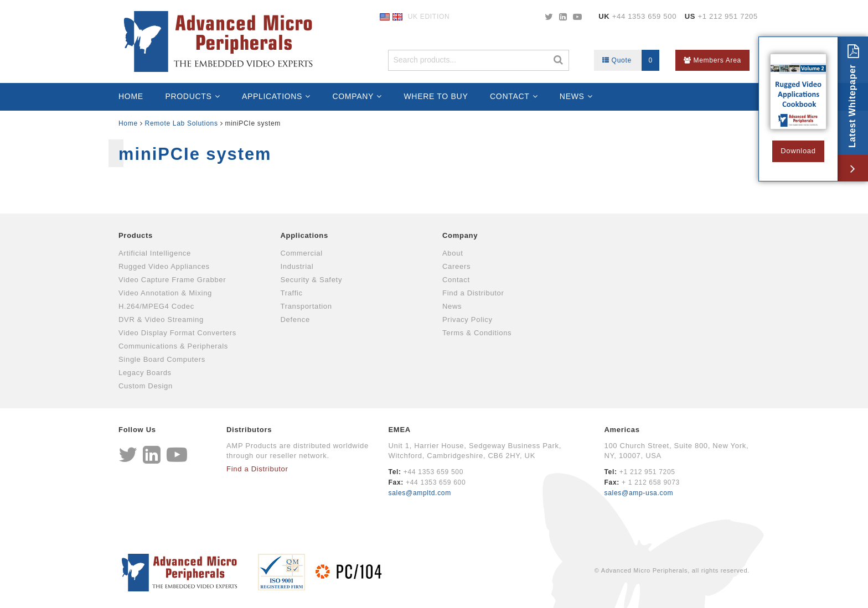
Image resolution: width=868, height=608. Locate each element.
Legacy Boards (145, 373)
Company (353, 96)
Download (798, 151)
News (572, 96)
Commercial (302, 253)
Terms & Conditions (477, 333)
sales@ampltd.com (420, 493)
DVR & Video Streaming (161, 319)
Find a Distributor (473, 293)
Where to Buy (436, 96)
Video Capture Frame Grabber (172, 280)
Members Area (712, 60)
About (453, 253)
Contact (510, 96)
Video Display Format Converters (177, 333)
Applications (272, 96)
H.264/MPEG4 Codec (156, 306)
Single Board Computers (162, 359)
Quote (631, 60)
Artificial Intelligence (155, 253)
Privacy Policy (467, 319)
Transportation (306, 306)
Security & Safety (312, 280)
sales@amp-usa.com (639, 493)
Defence (295, 319)
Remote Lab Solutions (182, 123)
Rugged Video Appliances (164, 266)
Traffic (292, 293)
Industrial (297, 266)
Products (188, 96)
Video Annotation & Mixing (165, 293)
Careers (456, 266)
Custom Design (146, 386)
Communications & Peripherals (173, 346)
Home (131, 96)
